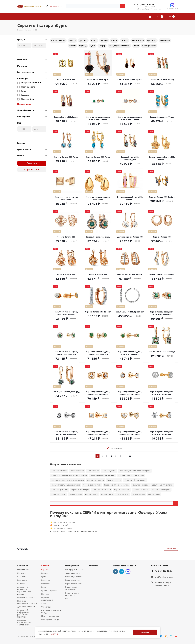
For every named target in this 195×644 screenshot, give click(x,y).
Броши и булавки (49, 591)
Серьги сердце (75, 494)
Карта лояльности (73, 584)
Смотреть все (171, 549)
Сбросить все (32, 170)
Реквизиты (22, 580)
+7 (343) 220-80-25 (146, 5)
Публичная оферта (26, 597)
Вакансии (22, 577)
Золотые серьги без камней (103, 475)
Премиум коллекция (51, 619)
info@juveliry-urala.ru (164, 577)
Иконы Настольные (50, 616)
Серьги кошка (154, 494)
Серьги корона (138, 494)
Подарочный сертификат (71, 588)
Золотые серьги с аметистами (131, 475)
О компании (23, 570)
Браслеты (46, 580)
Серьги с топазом (122, 490)
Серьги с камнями (59, 471)
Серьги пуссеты (109, 471)
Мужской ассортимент (47, 599)
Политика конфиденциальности (27, 602)
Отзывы (93, 565)
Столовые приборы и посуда (51, 611)
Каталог (46, 565)
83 (130, 456)
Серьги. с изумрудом (80, 490)
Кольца (45, 573)
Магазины (22, 573)
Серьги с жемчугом (96, 480)
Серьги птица (107, 494)
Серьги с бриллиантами (162, 485)
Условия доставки (73, 577)
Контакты (22, 584)
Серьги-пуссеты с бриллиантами (66, 485)
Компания (23, 565)
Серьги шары (123, 494)
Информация (72, 565)
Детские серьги (77, 471)
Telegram (122, 572)
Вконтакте (116, 572)
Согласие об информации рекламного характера (23, 613)
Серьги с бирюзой (140, 485)
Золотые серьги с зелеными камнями (68, 480)
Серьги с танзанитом (102, 490)
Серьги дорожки (58, 494)
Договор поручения (26, 607)
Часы (44, 603)
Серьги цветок (92, 494)
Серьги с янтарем (141, 490)
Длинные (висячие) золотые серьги (135, 471)
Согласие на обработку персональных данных (24, 590)
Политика (53, 634)
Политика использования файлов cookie (24, 622)
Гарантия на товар (74, 580)
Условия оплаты (73, 573)
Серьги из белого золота (135, 480)
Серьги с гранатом (60, 490)
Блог (67, 599)
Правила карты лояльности (72, 594)
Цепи (44, 577)
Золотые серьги (114, 480)
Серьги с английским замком (117, 485)
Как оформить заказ (74, 570)
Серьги (44, 570)
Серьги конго (93, 471)
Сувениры (46, 607)
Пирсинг (45, 594)
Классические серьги (161, 490)
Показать (32, 163)
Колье (44, 587)
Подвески (46, 584)
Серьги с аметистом (92, 485)
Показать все (24, 104)
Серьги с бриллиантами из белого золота (69, 475)
